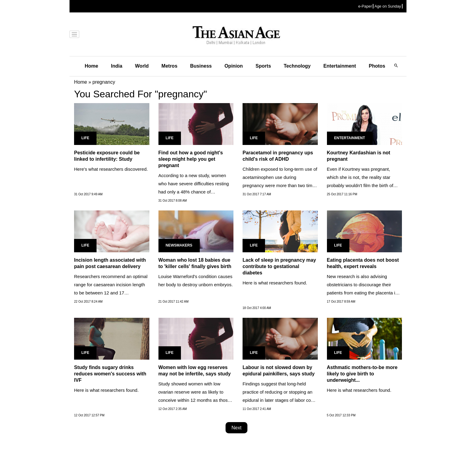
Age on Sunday (388, 6)
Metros (169, 66)
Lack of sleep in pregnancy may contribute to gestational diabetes (279, 266)
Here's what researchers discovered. (111, 169)
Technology (297, 66)
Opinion (233, 66)
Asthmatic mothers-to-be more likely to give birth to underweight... (362, 374)
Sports (263, 66)
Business (201, 66)
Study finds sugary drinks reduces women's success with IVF (110, 374)
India (116, 66)
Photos (377, 66)
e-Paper (365, 6)
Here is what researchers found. (275, 283)
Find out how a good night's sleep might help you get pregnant (191, 159)
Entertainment (340, 66)
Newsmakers (179, 245)
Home (91, 66)
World (142, 66)
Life (85, 138)
